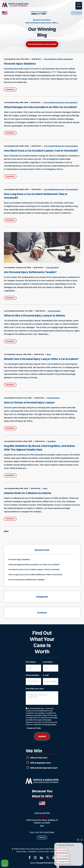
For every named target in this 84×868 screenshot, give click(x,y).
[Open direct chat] (78, 840)
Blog (49, 354)
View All (42, 837)
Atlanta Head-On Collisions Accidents (28, 493)
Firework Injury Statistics (20, 64)
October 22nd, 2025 (24, 441)
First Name (31, 662)
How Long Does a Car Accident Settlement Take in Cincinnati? (35, 574)
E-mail (46, 675)
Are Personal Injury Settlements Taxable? (30, 272)
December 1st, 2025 (24, 311)
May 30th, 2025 (22, 488)
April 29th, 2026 (22, 146)
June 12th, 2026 (22, 59)
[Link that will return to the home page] (42, 781)
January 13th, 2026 (24, 354)
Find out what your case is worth (42, 44)
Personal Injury (50, 59)
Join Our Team (44, 852)
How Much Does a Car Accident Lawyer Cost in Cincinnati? (41, 151)
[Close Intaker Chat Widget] (82, 840)
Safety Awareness (65, 59)
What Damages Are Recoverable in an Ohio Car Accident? (40, 107)
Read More (10, 89)
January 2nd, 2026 (23, 267)
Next (6, 531)
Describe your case (35, 689)
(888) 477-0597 (39, 14)
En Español (76, 13)
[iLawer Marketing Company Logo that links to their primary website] (42, 863)
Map (42, 826)
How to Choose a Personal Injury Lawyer (29, 402)
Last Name (48, 662)
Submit (42, 736)
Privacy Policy (51, 724)
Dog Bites (52, 441)
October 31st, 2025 (24, 398)
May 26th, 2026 (22, 102)
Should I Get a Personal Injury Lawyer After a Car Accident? (41, 359)
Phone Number (33, 675)
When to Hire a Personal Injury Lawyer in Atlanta (34, 315)
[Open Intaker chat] (58, 867)
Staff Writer (36, 59)
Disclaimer (32, 852)
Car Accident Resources (54, 102)
